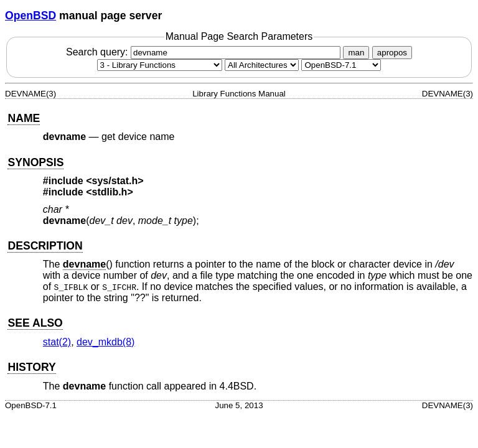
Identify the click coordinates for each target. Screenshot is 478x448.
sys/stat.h (115, 181)
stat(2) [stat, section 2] (57, 342)
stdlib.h (110, 192)
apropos (392, 53)
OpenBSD (30, 16)
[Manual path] (341, 65)
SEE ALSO (35, 323)
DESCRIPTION (45, 246)
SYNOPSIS (35, 162)
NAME (24, 118)
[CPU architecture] (262, 65)
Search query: (205, 52)
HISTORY (31, 367)
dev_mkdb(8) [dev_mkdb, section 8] (105, 342)
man (356, 53)
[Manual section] (160, 65)
